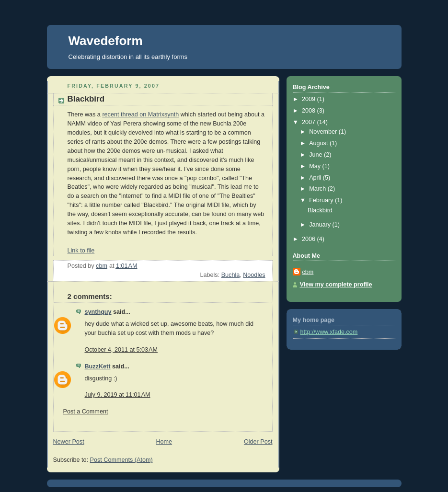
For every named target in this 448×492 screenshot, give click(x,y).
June (316, 155)
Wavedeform (106, 41)
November (324, 132)
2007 (310, 122)
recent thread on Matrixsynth (140, 114)
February (322, 200)
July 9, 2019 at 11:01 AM (118, 395)
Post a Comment (86, 412)
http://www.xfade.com (329, 332)
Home (164, 442)
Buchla (231, 275)
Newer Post (69, 442)
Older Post (258, 442)
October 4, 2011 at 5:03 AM (121, 350)
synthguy (98, 312)
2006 (310, 239)
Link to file (81, 251)
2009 (310, 99)
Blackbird (320, 210)
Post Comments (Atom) (121, 460)
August (319, 143)
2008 (310, 111)
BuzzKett (98, 366)
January (321, 225)
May (316, 166)
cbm (308, 272)
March (318, 189)
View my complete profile (336, 285)
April (316, 178)
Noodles (254, 275)
